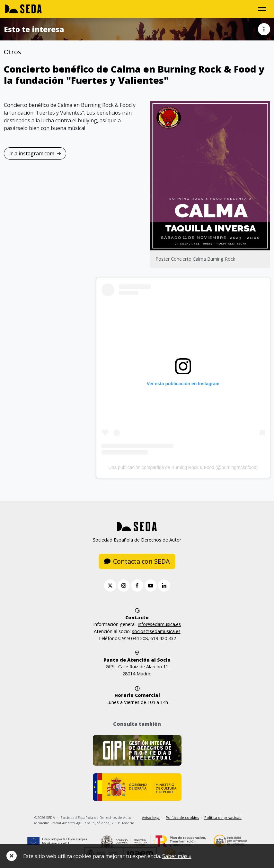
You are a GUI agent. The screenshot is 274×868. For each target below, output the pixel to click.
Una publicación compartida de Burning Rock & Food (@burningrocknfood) (183, 467)
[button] (264, 29)
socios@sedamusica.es (156, 631)
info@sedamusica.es (159, 624)
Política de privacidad (223, 817)
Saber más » (177, 856)
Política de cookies (182, 817)
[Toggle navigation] (262, 9)
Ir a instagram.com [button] (35, 153)
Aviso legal (151, 817)
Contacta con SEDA (137, 561)
